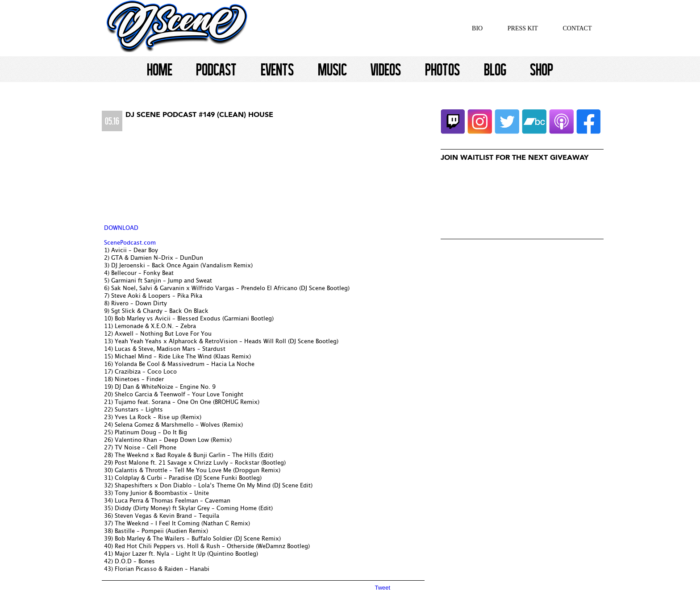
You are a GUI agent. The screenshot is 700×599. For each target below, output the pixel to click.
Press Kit (523, 28)
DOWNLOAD (121, 228)
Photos (442, 69)
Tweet (383, 588)
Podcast (216, 69)
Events (277, 69)
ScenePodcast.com (130, 243)
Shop (542, 69)
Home (160, 69)
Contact (577, 28)
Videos (386, 69)
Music (332, 69)
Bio (477, 28)
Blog (495, 69)
